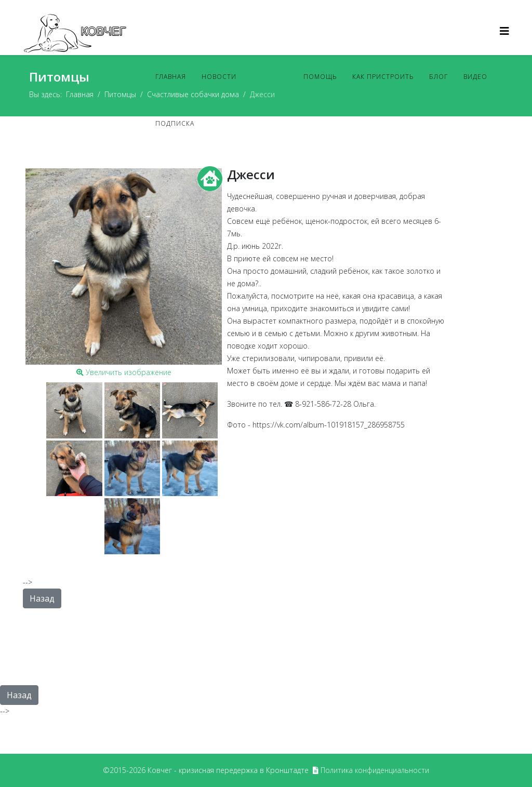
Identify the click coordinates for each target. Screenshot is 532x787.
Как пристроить (383, 77)
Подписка (175, 123)
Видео (475, 77)
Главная (171, 77)
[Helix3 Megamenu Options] (504, 31)
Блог (438, 77)
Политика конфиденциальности (375, 770)
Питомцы (270, 77)
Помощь (320, 77)
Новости (219, 77)
